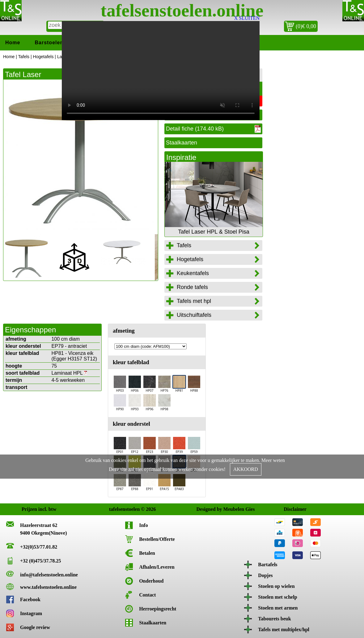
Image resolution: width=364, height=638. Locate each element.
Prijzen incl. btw (28, 509)
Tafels (24, 57)
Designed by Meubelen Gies (203, 509)
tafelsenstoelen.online (182, 10)
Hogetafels (43, 57)
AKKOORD (246, 469)
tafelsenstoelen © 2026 (116, 509)
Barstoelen (49, 43)
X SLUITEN (247, 18)
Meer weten (273, 460)
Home (13, 43)
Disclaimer (290, 509)
